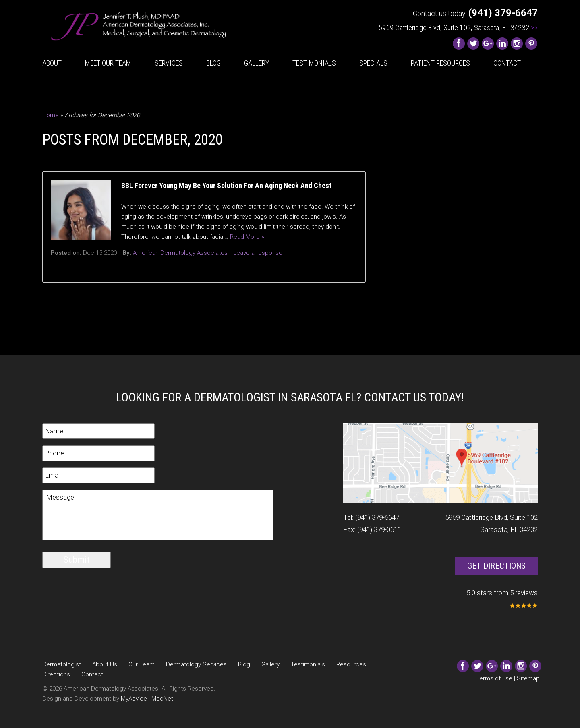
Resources (351, 664)
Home (51, 115)
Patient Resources (440, 63)
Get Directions (496, 566)
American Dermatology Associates (180, 253)
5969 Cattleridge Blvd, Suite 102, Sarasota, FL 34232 (458, 28)
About (52, 63)
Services (169, 63)
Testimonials (314, 63)
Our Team (142, 664)
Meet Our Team (108, 63)
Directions (56, 674)
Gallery (257, 63)
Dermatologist (62, 664)
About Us (105, 664)
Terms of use (494, 678)
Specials (373, 63)
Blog (213, 63)
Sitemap (528, 678)
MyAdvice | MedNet (147, 699)
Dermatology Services (196, 664)
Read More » (247, 237)
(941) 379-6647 (377, 517)
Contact (507, 63)
